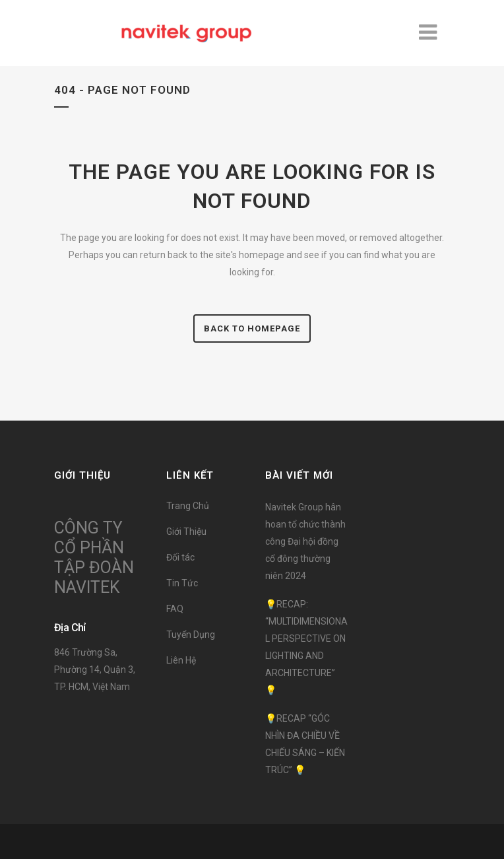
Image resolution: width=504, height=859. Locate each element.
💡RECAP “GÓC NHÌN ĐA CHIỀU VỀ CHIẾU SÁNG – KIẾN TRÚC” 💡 (305, 744)
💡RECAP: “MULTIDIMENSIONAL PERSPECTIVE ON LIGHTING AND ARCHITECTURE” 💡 (306, 647)
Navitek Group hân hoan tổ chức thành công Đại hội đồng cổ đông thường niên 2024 (305, 541)
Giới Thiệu (186, 532)
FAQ (175, 609)
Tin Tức (182, 583)
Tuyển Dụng (191, 635)
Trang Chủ (188, 506)
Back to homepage (252, 328)
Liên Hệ (181, 660)
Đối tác (180, 557)
